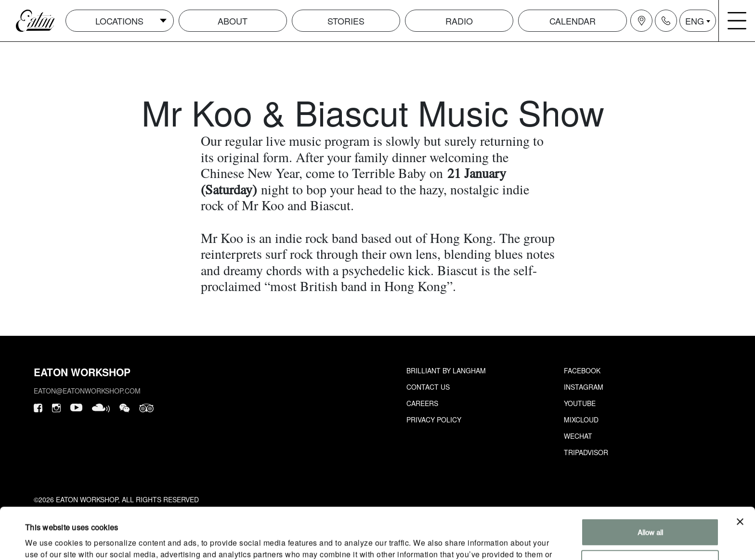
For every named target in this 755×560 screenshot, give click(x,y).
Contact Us (428, 387)
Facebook (582, 370)
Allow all (650, 481)
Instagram (584, 387)
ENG (695, 21)
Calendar (573, 21)
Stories (346, 21)
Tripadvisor (586, 452)
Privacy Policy (434, 420)
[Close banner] (740, 471)
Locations (119, 21)
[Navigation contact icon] (666, 21)
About (233, 21)
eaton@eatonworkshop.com (87, 391)
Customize (650, 512)
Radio (459, 21)
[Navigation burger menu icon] (737, 21)
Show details (45, 541)
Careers (422, 403)
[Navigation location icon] (641, 21)
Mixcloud (581, 420)
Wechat (578, 436)
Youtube (580, 403)
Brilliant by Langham (446, 370)
